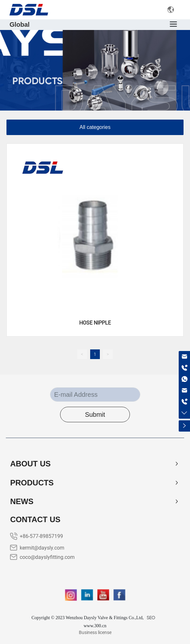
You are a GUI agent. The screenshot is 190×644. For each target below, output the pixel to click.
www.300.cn (95, 626)
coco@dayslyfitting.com (47, 557)
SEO (151, 618)
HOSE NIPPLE (95, 323)
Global (19, 24)
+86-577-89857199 (41, 536)
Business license (95, 632)
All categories (95, 127)
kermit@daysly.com (42, 548)
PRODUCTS (37, 86)
